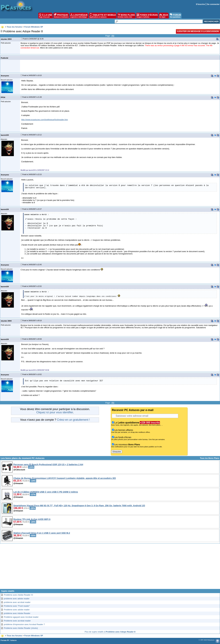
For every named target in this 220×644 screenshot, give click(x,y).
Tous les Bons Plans (210, 458)
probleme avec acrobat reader (17, 602)
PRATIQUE (61, 16)
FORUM (175, 16)
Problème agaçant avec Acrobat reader (21, 617)
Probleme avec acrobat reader (17, 621)
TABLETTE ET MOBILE (103, 16)
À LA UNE (45, 16)
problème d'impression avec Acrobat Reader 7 (24, 624)
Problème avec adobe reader (17, 610)
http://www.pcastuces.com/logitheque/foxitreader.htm (45, 120)
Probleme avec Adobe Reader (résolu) (21, 628)
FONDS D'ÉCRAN (147, 16)
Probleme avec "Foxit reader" (17, 606)
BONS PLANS (126, 16)
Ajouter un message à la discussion (198, 31)
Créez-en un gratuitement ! (73, 420)
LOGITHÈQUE (79, 16)
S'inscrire (200, 4)
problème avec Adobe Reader (17, 613)
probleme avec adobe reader (17, 599)
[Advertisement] (110, 567)
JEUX (164, 16)
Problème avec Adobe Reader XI (18, 595)
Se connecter (213, 4)
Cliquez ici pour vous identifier (55, 412)
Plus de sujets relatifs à (110, 632)
